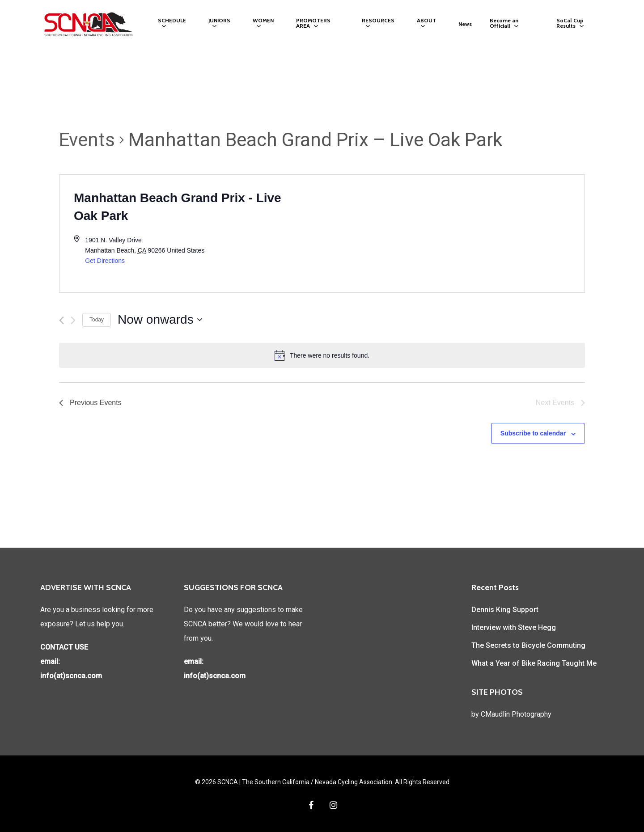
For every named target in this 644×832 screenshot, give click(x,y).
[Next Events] (73, 320)
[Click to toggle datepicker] (160, 320)
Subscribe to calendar (533, 433)
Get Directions (105, 261)
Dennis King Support (505, 610)
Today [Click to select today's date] (97, 320)
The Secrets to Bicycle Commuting (528, 645)
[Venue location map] (453, 234)
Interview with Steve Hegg (514, 627)
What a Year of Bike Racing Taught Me (534, 663)
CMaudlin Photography (516, 714)
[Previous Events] (61, 320)
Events (87, 140)
